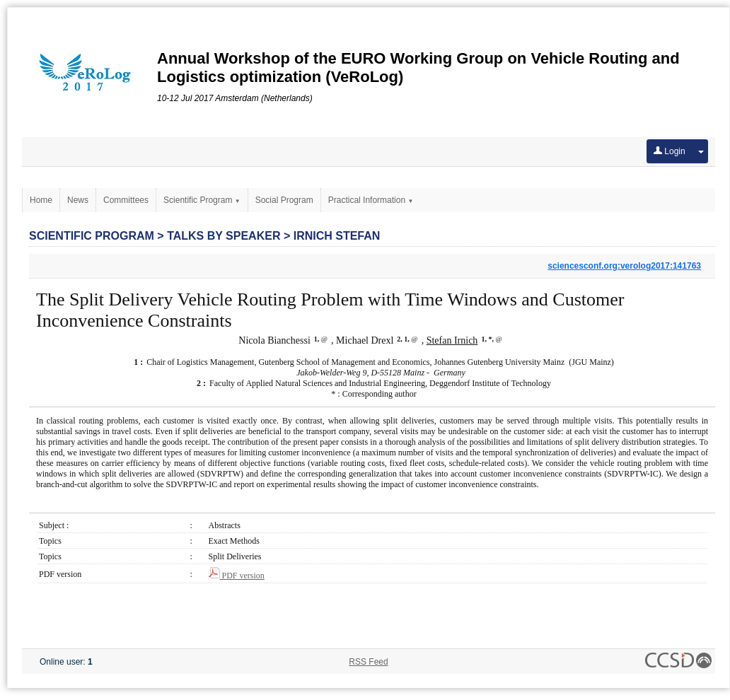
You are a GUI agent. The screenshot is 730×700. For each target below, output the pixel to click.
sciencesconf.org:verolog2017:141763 (624, 266)
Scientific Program (202, 200)
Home (41, 200)
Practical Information (371, 200)
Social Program (284, 200)
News (78, 200)
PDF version (237, 576)
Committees (126, 200)
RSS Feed (368, 662)
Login (670, 151)
